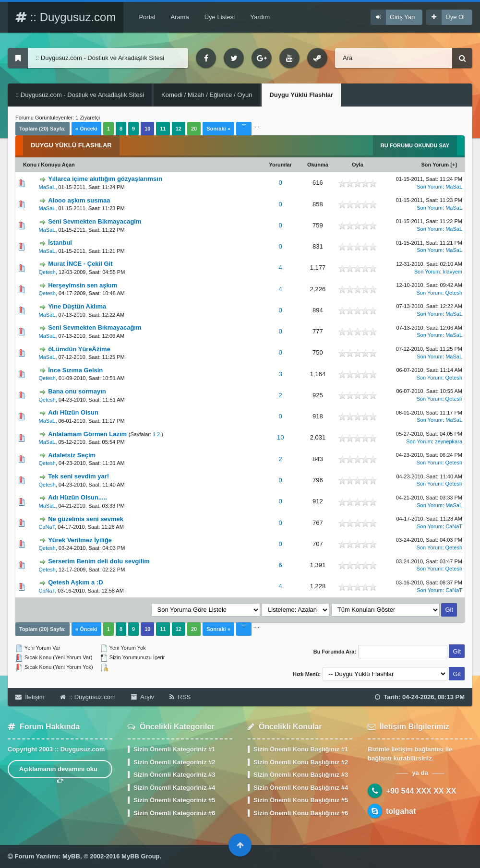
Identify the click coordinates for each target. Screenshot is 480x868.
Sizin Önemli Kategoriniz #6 (174, 813)
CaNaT (47, 527)
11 (163, 129)
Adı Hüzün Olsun (73, 412)
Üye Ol (455, 17)
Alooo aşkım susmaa (79, 200)
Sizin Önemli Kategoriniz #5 (174, 800)
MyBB (71, 856)
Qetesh (47, 272)
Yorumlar (280, 165)
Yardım (260, 17)
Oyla (358, 165)
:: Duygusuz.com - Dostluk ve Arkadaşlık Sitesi (80, 95)
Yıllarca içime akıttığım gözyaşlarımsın (105, 179)
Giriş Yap (402, 17)
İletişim (30, 697)
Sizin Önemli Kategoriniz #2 (174, 762)
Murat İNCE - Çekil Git (80, 264)
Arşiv (143, 697)
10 (280, 437)
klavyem (453, 272)
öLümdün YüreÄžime (79, 349)
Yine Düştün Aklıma (77, 306)
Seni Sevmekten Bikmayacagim (95, 221)
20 (194, 129)
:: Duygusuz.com (66, 17)
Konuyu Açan (58, 165)
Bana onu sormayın (77, 391)
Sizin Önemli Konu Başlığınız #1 (301, 749)
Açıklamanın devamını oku (60, 772)
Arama (180, 17)
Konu (30, 165)
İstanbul (60, 243)
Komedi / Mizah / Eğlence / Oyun (207, 95)
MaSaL (47, 187)
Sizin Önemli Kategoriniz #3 (174, 775)
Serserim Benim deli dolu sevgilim (99, 561)
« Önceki (86, 129)
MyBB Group (140, 856)
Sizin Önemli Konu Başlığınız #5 (301, 800)
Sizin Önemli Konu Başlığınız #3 (301, 775)
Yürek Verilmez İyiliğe (80, 540)
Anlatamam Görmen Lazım (87, 434)
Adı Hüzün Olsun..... (78, 497)
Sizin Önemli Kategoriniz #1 (174, 749)
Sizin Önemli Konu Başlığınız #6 (301, 813)
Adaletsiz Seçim (72, 455)
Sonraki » (218, 129)
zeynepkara (449, 441)
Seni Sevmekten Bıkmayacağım (95, 327)
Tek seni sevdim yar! (78, 476)
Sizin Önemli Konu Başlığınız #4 (301, 788)
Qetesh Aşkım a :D (75, 582)
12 (179, 129)
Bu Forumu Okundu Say (415, 145)
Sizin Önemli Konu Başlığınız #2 (301, 762)
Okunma (318, 165)
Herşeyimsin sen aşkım (83, 285)
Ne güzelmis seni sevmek (86, 519)
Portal (147, 17)
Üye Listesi (220, 17)
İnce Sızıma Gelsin (75, 370)
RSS (180, 697)
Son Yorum (435, 165)
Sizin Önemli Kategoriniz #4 (174, 788)
